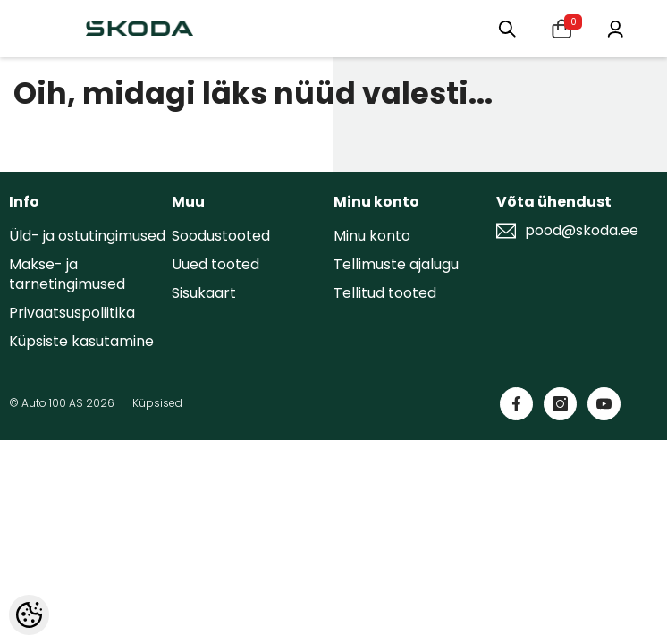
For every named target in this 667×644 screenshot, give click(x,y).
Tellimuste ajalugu (396, 264)
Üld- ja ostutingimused (87, 236)
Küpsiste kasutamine (81, 341)
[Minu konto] (615, 27)
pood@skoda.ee (582, 231)
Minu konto (372, 236)
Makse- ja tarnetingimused (67, 274)
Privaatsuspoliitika (72, 313)
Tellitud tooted (385, 293)
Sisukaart (204, 293)
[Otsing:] (504, 28)
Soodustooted (221, 236)
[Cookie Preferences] (29, 615)
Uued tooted (215, 264)
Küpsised (157, 403)
